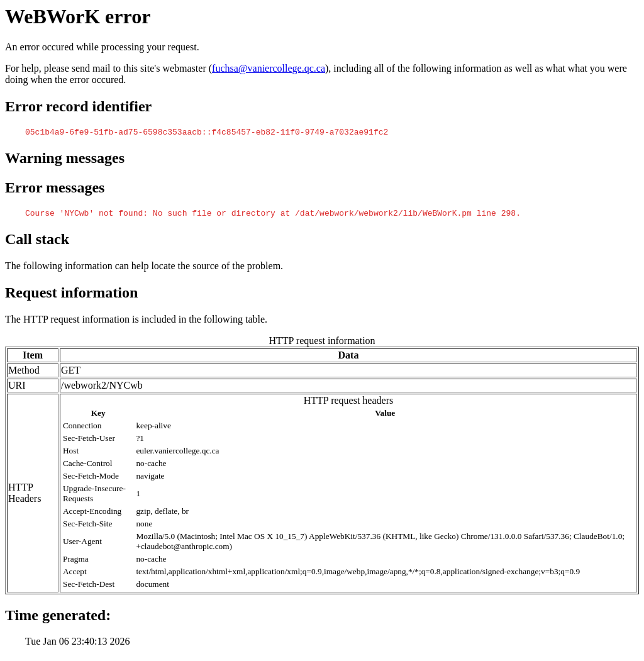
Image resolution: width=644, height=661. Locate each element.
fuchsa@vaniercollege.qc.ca (269, 68)
